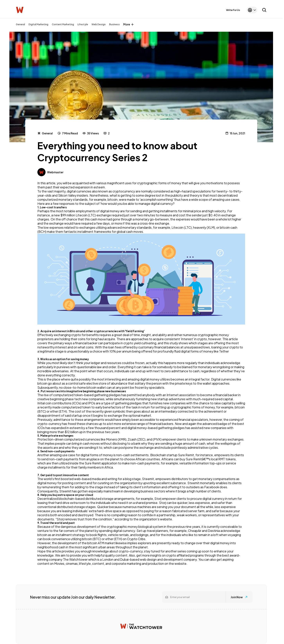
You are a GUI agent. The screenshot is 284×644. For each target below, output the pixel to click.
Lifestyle (83, 24)
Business (114, 24)
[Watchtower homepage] (141, 626)
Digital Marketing (38, 24)
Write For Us (233, 10)
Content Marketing (63, 24)
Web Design (99, 24)
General (20, 24)
